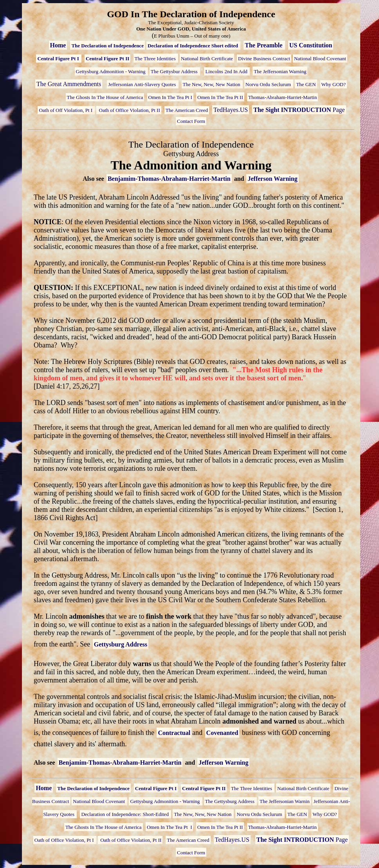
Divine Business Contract (264, 59)
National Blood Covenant (320, 59)
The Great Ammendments (69, 84)
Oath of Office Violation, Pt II (129, 110)
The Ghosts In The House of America (105, 97)
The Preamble (264, 45)
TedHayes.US (231, 110)
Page (299, 110)
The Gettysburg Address (230, 801)
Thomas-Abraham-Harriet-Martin (282, 97)
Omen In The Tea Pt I (170, 97)
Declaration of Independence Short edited (193, 46)
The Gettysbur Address (175, 71)
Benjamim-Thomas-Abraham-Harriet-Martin (169, 179)
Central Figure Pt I (59, 59)
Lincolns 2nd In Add (227, 71)
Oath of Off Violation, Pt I (66, 110)
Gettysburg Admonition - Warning (111, 71)
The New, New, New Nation (212, 84)
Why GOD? (334, 84)
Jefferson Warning (272, 179)
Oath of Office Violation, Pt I (65, 840)
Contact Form (191, 121)
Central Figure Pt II (107, 59)
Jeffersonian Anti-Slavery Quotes (143, 84)
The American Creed (187, 110)
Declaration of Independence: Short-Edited (125, 814)
